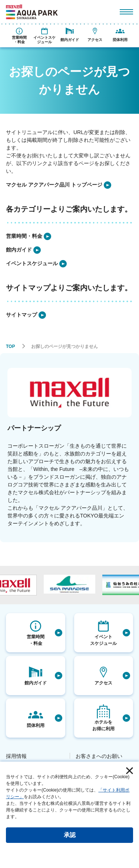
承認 (70, 835)
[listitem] (59, 185)
